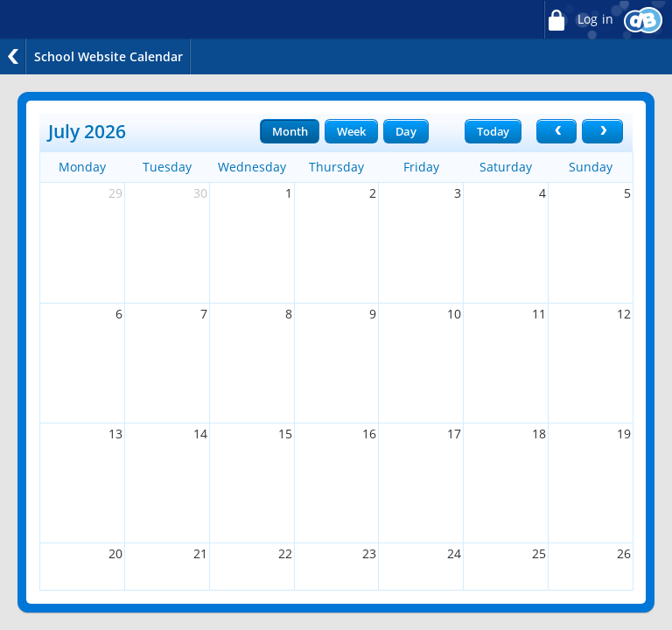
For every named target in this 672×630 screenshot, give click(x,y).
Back (13, 56)
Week (351, 131)
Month (290, 131)
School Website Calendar (108, 56)
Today (493, 131)
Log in (578, 20)
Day (406, 131)
